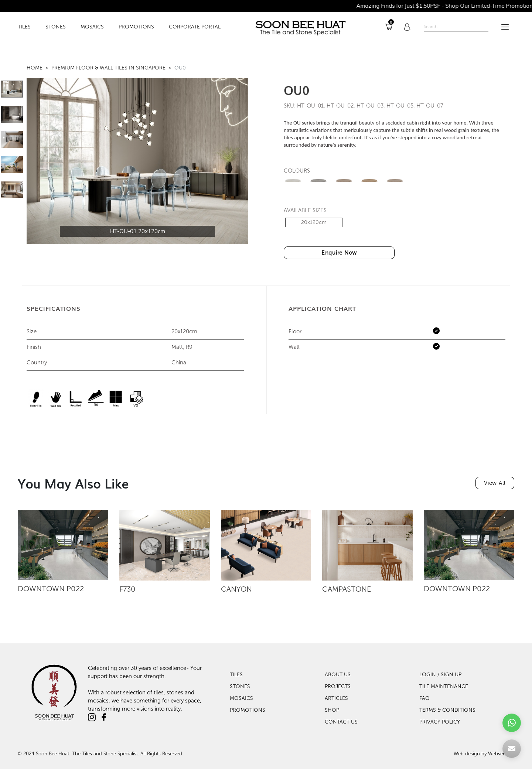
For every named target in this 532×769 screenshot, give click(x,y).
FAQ (424, 698)
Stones (240, 686)
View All (495, 483)
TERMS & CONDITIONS (447, 710)
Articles (336, 698)
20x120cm (314, 222)
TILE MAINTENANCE (444, 686)
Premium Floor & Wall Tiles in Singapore (108, 68)
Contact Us (341, 722)
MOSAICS (92, 27)
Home (35, 68)
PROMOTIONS (136, 27)
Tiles (236, 675)
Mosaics (241, 698)
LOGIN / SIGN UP (440, 675)
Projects (338, 686)
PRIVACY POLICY (440, 722)
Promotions (248, 710)
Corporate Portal (195, 27)
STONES (56, 27)
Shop (332, 710)
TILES (24, 27)
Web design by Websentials (484, 754)
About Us (338, 675)
